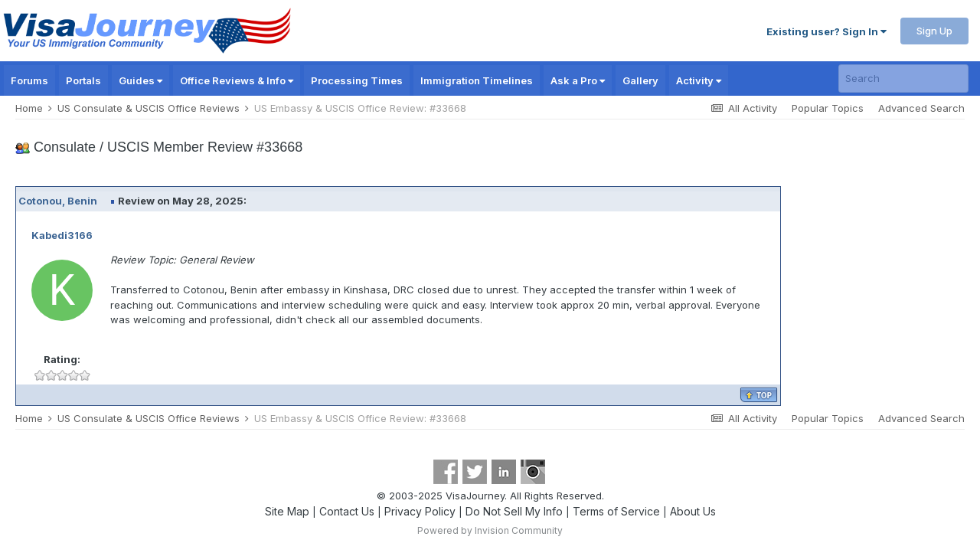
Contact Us (347, 511)
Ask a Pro (578, 80)
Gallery (640, 80)
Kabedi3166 (62, 235)
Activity (699, 80)
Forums (29, 80)
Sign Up (934, 31)
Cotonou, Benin (58, 201)
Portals (83, 80)
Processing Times (357, 80)
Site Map (287, 511)
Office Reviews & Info (237, 80)
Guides (140, 80)
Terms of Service (616, 511)
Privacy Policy (420, 511)
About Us (693, 511)
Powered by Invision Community (490, 530)
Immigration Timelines (477, 80)
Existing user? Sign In (826, 31)
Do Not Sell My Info (514, 511)
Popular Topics (828, 108)
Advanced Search (921, 108)
